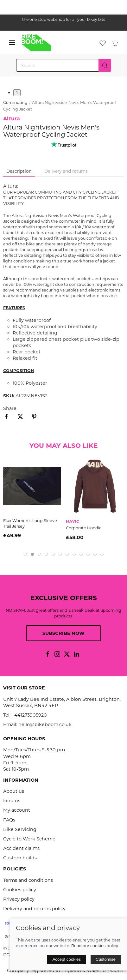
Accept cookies (67, 959)
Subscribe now (63, 633)
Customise (106, 959)
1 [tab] (17, 93)
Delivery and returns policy (34, 909)
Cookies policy (20, 890)
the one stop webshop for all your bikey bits (64, 19)
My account (17, 810)
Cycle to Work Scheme (29, 839)
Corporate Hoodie (84, 528)
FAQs (9, 820)
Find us (12, 801)
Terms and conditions (28, 880)
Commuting (15, 102)
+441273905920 (29, 715)
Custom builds (20, 858)
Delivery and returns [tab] (66, 171)
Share (10, 408)
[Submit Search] (105, 65)
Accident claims (21, 848)
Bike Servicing (20, 829)
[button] (12, 43)
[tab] (25, 554)
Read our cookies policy (95, 946)
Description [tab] (19, 171)
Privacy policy (19, 899)
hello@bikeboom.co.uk (45, 724)
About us (14, 791)
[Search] (64, 65)
